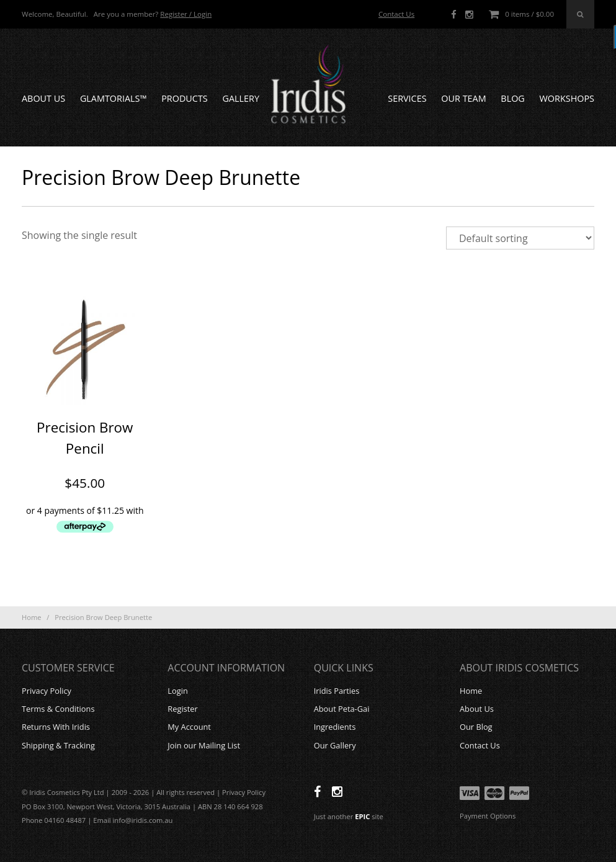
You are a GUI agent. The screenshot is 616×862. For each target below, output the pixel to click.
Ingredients (335, 727)
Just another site (349, 816)
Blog (512, 98)
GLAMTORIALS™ (114, 98)
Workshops (567, 98)
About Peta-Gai (342, 709)
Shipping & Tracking (58, 745)
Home (32, 617)
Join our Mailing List (204, 745)
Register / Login (186, 14)
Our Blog (476, 727)
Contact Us (396, 14)
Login (177, 691)
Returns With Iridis (56, 727)
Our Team (463, 98)
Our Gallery (335, 745)
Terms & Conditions (58, 709)
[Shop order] (520, 238)
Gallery (241, 98)
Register (182, 709)
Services (407, 98)
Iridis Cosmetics (308, 84)
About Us (43, 98)
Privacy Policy (47, 691)
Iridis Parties (337, 691)
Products (185, 98)
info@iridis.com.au (143, 820)
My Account (189, 727)
